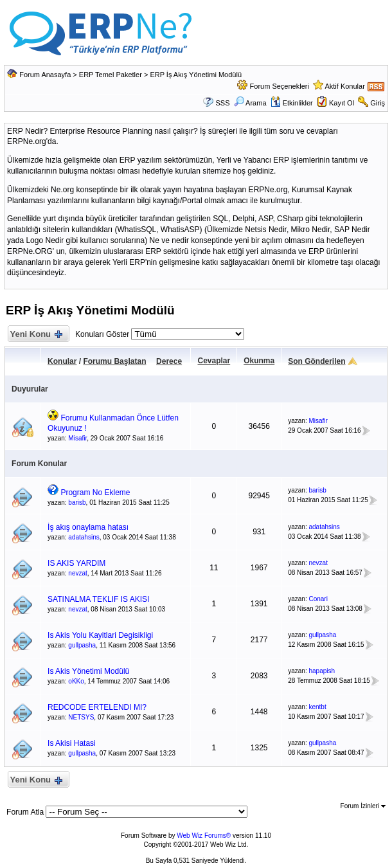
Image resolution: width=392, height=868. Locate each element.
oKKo (76, 681)
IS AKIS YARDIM (76, 563)
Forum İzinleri (363, 806)
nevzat (77, 573)
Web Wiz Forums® (204, 836)
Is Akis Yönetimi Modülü (88, 671)
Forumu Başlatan (114, 361)
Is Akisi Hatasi (72, 743)
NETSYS (81, 717)
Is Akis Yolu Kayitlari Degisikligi (100, 635)
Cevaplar (214, 361)
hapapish (322, 671)
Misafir (77, 438)
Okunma (259, 361)
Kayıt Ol (342, 103)
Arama (250, 103)
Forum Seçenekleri (280, 86)
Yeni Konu (36, 335)
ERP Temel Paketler (111, 75)
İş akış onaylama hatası (88, 527)
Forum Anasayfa (45, 75)
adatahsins (84, 537)
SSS (223, 103)
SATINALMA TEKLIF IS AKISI (98, 599)
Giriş (378, 103)
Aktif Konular (344, 86)
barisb (77, 502)
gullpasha (82, 645)
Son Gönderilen (316, 361)
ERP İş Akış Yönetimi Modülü (196, 75)
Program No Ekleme (95, 493)
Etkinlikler (292, 103)
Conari (318, 599)
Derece (169, 361)
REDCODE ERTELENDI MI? (97, 707)
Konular (62, 361)
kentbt (317, 707)
